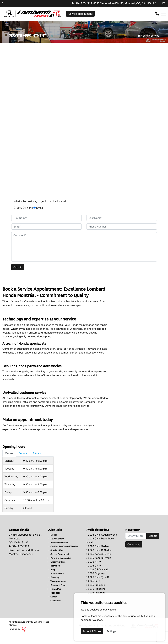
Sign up (153, 536)
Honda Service (56, 574)
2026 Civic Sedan (98, 546)
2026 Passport (96, 593)
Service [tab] (23, 453)
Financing (54, 577)
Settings (111, 631)
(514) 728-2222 (82, 3)
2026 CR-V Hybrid (98, 569)
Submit (18, 267)
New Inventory (56, 539)
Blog (51, 570)
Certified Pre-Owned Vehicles (63, 546)
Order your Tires (57, 562)
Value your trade (57, 581)
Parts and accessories (59, 558)
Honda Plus (54, 589)
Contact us (54, 601)
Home (143, 36)
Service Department (58, 554)
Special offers (55, 550)
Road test (54, 593)
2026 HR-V (94, 562)
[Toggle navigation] (164, 14)
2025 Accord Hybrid (99, 558)
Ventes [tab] (9, 453)
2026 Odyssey (96, 573)
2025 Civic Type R (98, 577)
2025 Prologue (96, 585)
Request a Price (57, 585)
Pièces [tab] (37, 453)
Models (52, 535)
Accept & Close (92, 631)
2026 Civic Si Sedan (99, 550)
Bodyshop (54, 566)
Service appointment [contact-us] (80, 14)
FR (164, 3)
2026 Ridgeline (96, 589)
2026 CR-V (94, 566)
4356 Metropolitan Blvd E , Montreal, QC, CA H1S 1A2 (125, 3)
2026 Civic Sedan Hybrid (102, 535)
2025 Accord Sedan (99, 554)
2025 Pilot (93, 581)
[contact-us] (157, 14)
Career (52, 597)
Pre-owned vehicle (58, 543)
